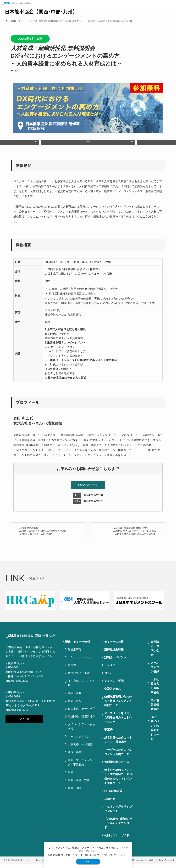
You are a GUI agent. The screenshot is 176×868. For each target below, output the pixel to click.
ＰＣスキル (75, 705)
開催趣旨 (48, 144)
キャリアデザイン (79, 740)
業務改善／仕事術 (79, 677)
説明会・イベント (115, 661)
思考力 (72, 669)
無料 (16, 71)
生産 (70, 776)
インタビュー (113, 669)
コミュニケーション (80, 661)
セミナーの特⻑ (114, 646)
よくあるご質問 (114, 685)
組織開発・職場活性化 (81, 720)
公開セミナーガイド (117, 839)
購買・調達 (75, 792)
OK (88, 861)
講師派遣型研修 (114, 653)
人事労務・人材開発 (80, 748)
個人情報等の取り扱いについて (18, 864)
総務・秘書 (75, 756)
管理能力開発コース (117, 766)
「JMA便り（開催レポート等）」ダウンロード (118, 827)
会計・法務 (75, 697)
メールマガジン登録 (155, 671)
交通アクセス (113, 693)
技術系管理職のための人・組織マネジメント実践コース (118, 705)
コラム (108, 677)
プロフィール (128, 144)
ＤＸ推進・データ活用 (81, 713)
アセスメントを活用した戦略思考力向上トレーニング (118, 721)
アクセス (24, 723)
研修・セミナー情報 (78, 646)
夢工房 (108, 734)
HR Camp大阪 (113, 795)
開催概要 (88, 144)
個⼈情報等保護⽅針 (155, 709)
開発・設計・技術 (79, 784)
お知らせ (110, 803)
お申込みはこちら (88, 489)
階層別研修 (75, 653)
